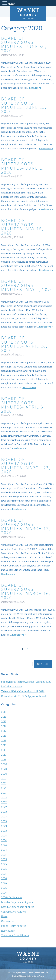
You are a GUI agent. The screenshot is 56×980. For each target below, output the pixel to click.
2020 (4, 764)
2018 (4, 736)
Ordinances (8, 921)
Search (43, 664)
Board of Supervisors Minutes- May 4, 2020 (27, 285)
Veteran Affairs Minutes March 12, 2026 (23, 691)
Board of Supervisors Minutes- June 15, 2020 (24, 105)
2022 (4, 798)
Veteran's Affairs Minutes (15, 935)
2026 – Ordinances (12, 897)
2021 (4, 779)
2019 (4, 750)
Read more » (36, 88)
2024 (4, 836)
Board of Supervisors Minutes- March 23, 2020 (26, 466)
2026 (4, 878)
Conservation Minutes (14, 912)
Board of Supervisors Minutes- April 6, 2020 (23, 405)
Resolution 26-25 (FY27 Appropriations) (23, 696)
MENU (11, 4)
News (4, 916)
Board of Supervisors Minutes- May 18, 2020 (22, 227)
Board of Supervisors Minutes (18, 907)
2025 (4, 855)
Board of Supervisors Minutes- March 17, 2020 (26, 526)
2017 (4, 722)
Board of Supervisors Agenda (17, 902)
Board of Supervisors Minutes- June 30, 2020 (24, 44)
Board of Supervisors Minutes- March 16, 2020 (26, 591)
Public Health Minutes (14, 926)
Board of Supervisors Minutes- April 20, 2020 (24, 344)
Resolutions (8, 931)
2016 (4, 712)
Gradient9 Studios (19, 976)
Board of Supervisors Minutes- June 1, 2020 (23, 166)
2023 (4, 817)
